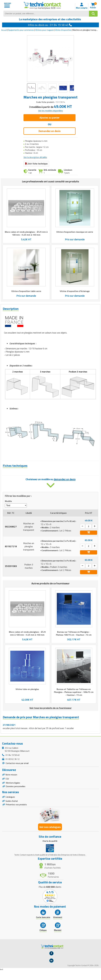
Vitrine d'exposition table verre (26, 291)
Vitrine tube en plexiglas (27, 696)
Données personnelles (16, 795)
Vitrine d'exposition (63, 30)
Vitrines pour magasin (44, 30)
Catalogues (11, 806)
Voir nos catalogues (50, 836)
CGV (7, 786)
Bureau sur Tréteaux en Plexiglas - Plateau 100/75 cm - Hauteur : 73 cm (74, 640)
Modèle (8, 508)
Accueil (4, 30)
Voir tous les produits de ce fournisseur (50, 715)
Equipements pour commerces (21, 30)
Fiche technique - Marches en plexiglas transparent (32, 476)
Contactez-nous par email (17, 770)
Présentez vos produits (16, 814)
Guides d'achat (12, 810)
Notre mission (12, 782)
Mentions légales (13, 791)
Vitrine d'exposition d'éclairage (75, 291)
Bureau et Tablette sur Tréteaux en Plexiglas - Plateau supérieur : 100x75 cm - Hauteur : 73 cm (74, 699)
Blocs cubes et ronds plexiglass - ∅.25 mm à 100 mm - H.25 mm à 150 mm (26, 233)
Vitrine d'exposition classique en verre (75, 232)
